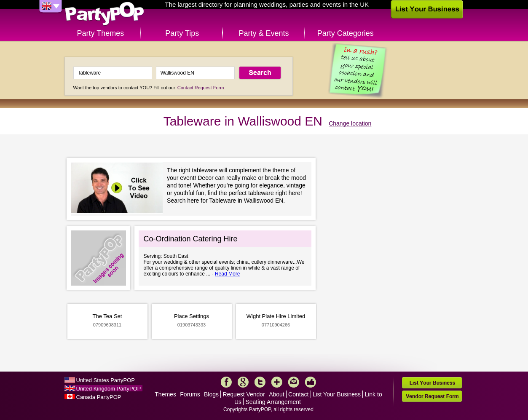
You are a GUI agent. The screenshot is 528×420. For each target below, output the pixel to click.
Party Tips (182, 33)
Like (311, 382)
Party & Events (264, 33)
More (277, 382)
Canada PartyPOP (99, 397)
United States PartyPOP (106, 380)
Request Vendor (244, 394)
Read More (227, 274)
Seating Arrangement (273, 402)
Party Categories (346, 33)
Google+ (243, 382)
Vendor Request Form (432, 396)
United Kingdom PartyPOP (109, 389)
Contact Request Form (201, 88)
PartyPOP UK (105, 14)
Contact (298, 394)
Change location (350, 123)
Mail (294, 382)
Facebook (226, 382)
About (277, 394)
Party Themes (101, 33)
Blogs (211, 394)
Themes (165, 394)
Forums (190, 394)
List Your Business (337, 394)
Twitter (260, 382)
